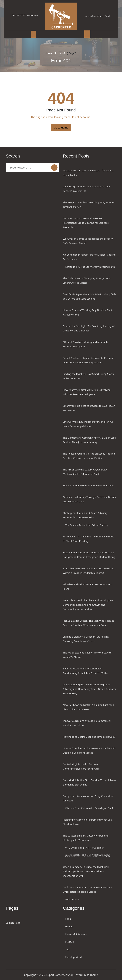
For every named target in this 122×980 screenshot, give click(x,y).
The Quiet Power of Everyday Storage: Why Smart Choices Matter (87, 280)
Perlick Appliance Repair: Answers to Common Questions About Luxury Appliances (89, 360)
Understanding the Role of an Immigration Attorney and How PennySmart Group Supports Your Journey (89, 689)
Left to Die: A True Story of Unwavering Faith (90, 267)
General (70, 926)
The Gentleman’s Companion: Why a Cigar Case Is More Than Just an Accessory (89, 440)
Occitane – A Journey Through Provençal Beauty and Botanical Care (89, 499)
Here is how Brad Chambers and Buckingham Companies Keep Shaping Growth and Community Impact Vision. (88, 605)
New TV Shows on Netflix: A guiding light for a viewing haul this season (88, 707)
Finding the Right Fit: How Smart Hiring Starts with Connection (88, 376)
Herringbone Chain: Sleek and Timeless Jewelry (89, 737)
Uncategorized (73, 957)
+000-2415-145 (34, 15)
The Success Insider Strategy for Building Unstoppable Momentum (86, 838)
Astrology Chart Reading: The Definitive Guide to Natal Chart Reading (88, 539)
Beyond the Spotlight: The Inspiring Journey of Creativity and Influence (89, 328)
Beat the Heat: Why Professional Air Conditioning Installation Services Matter (86, 671)
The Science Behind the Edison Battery (87, 525)
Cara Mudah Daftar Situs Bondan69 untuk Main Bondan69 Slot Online (89, 782)
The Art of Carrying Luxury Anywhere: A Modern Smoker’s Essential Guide (85, 472)
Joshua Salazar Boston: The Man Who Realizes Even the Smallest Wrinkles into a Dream (88, 623)
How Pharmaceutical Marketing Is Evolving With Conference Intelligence (87, 392)
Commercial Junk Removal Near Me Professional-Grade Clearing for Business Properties (86, 223)
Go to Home (61, 128)
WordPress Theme (87, 975)
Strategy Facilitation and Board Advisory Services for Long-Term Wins (85, 515)
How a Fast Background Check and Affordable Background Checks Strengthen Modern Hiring (89, 555)
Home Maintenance (76, 934)
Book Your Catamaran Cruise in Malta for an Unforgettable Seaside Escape (87, 889)
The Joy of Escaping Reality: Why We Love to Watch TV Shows (87, 655)
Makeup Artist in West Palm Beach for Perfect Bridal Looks (88, 173)
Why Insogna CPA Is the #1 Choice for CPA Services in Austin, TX (86, 189)
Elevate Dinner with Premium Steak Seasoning (89, 485)
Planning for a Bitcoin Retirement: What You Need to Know (87, 822)
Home (48, 53)
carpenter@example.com (93, 16)
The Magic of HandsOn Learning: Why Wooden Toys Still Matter (89, 205)
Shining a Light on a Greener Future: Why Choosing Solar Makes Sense (86, 639)
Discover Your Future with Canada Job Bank (89, 808)
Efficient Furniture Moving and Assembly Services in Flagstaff (85, 344)
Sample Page (13, 923)
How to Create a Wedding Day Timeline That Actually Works (88, 312)
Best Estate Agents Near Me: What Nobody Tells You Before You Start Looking (89, 296)
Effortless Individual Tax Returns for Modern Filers (88, 587)
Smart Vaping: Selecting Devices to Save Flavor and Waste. (89, 408)
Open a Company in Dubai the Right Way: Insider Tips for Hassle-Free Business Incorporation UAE (86, 871)
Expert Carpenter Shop (60, 975)
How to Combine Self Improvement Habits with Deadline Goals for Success (89, 750)
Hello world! (72, 899)
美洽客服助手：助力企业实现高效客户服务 (88, 855)
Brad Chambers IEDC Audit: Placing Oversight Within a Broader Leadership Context (88, 571)
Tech (68, 949)
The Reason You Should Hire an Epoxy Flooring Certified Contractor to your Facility (89, 456)
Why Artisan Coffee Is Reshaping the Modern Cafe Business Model (88, 241)
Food (68, 919)
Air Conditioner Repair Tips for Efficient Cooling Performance (89, 257)
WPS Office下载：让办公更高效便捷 (85, 848)
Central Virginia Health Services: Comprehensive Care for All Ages (81, 766)
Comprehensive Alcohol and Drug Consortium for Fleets (89, 798)
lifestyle (70, 942)
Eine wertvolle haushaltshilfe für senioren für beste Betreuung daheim (88, 424)
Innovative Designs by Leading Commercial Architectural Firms (87, 723)
